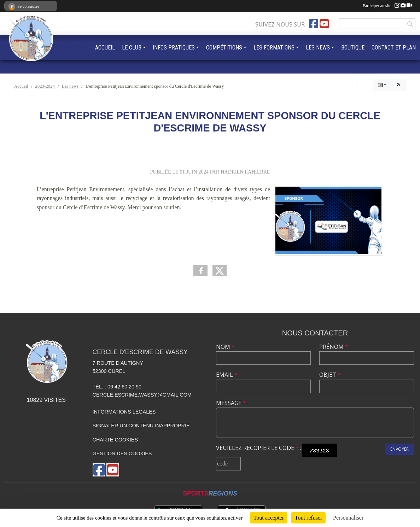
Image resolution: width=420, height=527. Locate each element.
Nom (225, 347)
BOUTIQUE (353, 48)
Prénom (334, 347)
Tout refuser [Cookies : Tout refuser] (309, 518)
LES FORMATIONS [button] (274, 48)
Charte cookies (115, 440)
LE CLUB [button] (132, 48)
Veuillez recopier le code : (259, 448)
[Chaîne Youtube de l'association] (324, 24)
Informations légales (124, 412)
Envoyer (399, 449)
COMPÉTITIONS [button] (224, 48)
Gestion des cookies (122, 453)
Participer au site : (387, 6)
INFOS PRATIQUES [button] (174, 48)
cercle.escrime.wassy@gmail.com (142, 395)
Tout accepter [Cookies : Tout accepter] (269, 518)
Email (227, 375)
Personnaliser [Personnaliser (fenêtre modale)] (348, 518)
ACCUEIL (105, 48)
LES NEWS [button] (318, 48)
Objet (330, 375)
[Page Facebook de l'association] (314, 24)
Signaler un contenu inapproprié (141, 426)
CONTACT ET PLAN (394, 48)
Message (231, 403)
